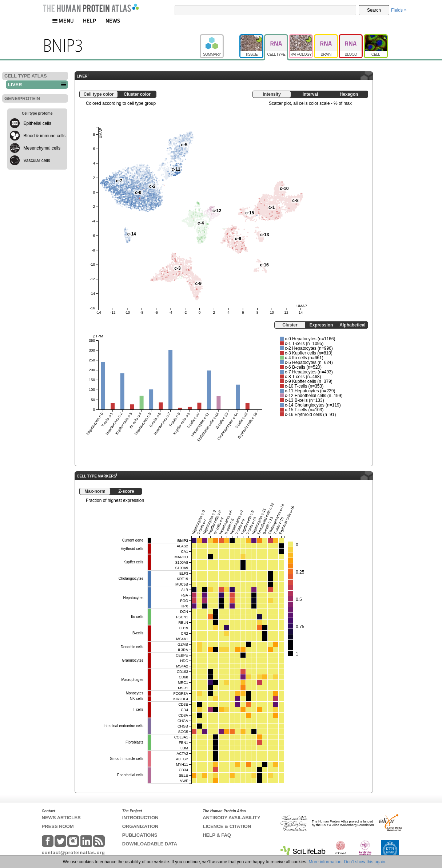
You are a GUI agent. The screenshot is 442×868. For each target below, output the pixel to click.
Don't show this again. (365, 862)
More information (325, 862)
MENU (63, 21)
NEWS (113, 21)
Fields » (399, 10)
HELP (89, 21)
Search (374, 10)
